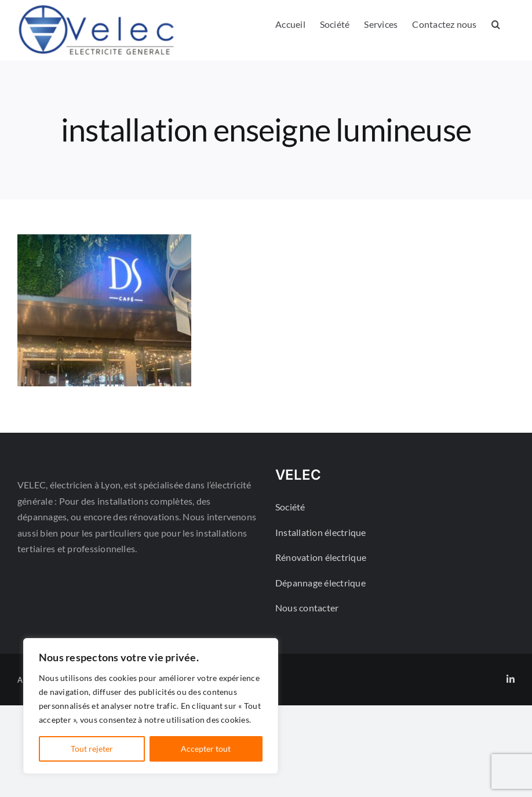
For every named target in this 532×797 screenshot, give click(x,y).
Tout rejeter (92, 749)
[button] (496, 24)
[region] (151, 706)
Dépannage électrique (320, 583)
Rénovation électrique (321, 557)
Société (290, 507)
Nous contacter (307, 608)
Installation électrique (321, 532)
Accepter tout (206, 749)
